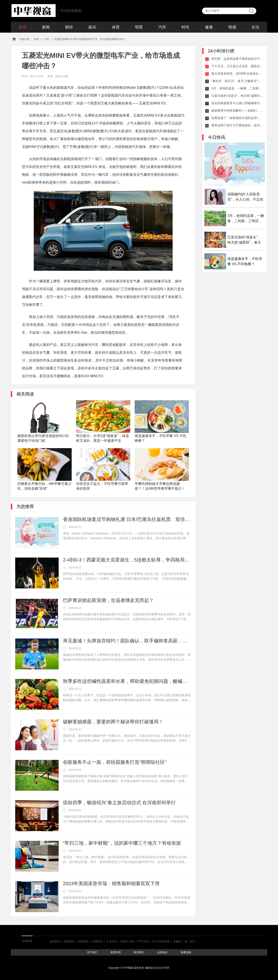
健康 (209, 27)
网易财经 (83, 941)
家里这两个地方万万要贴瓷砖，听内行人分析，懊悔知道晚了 (237, 125)
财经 (69, 27)
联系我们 (139, 952)
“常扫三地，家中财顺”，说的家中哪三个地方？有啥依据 (122, 843)
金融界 (177, 941)
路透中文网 (127, 941)
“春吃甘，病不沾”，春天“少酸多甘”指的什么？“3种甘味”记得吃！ (237, 81)
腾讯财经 (69, 941)
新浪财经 (55, 941)
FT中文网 (143, 941)
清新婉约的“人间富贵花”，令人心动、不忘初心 (245, 197)
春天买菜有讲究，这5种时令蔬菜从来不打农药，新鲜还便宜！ (237, 74)
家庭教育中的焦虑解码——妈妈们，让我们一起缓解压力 (237, 111)
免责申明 (116, 952)
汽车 (162, 27)
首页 (23, 27)
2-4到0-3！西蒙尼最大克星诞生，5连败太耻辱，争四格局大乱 (127, 560)
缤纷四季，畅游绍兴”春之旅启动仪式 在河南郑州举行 (119, 803)
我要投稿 (186, 952)
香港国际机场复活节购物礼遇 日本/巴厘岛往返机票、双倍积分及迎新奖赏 (127, 519)
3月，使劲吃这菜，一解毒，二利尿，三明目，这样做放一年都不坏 (237, 88)
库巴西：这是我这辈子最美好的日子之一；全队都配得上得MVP (237, 59)
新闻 (46, 27)
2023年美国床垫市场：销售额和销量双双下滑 (111, 884)
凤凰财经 (98, 941)
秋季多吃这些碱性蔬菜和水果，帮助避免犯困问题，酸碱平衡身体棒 (127, 681)
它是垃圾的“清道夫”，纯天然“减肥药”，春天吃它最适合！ (237, 96)
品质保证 (162, 952)
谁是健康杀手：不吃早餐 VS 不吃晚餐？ (245, 261)
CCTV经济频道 (161, 941)
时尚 (185, 27)
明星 (139, 27)
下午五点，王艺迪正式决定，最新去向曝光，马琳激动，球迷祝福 (237, 66)
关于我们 (92, 952)
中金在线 (112, 941)
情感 (232, 27)
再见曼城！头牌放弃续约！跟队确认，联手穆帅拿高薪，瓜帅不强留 (127, 641)
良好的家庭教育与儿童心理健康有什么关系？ (237, 103)
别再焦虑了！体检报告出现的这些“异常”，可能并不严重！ (237, 118)
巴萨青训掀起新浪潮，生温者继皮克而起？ (108, 600)
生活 (255, 27)
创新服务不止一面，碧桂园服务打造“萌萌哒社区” (115, 762)
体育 (116, 27)
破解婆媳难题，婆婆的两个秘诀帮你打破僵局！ (113, 722)
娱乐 (92, 27)
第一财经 (190, 941)
